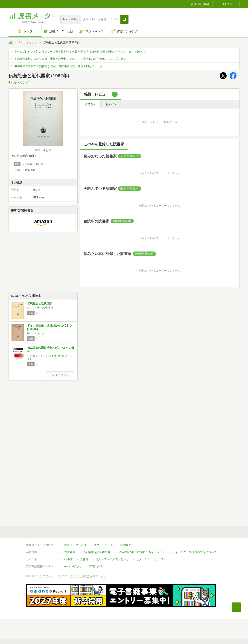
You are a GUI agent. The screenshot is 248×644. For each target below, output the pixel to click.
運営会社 (70, 552)
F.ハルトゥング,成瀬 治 (40, 308)
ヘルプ (68, 559)
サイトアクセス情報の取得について (194, 552)
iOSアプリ (96, 566)
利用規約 (126, 545)
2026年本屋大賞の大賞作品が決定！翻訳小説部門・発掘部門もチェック (58, 66)
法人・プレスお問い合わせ (112, 559)
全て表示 (90, 104)
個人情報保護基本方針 (96, 552)
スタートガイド (103, 545)
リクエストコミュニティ (151, 559)
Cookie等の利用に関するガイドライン (141, 552)
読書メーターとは (75, 545)
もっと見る (60, 375)
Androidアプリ (73, 566)
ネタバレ (111, 104)
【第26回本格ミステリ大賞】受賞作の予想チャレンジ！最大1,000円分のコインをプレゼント (71, 59)
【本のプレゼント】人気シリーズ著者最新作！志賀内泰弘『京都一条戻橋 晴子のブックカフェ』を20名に (80, 52)
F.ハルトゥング (28, 42)
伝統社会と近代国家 (40, 303)
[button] (124, 19)
